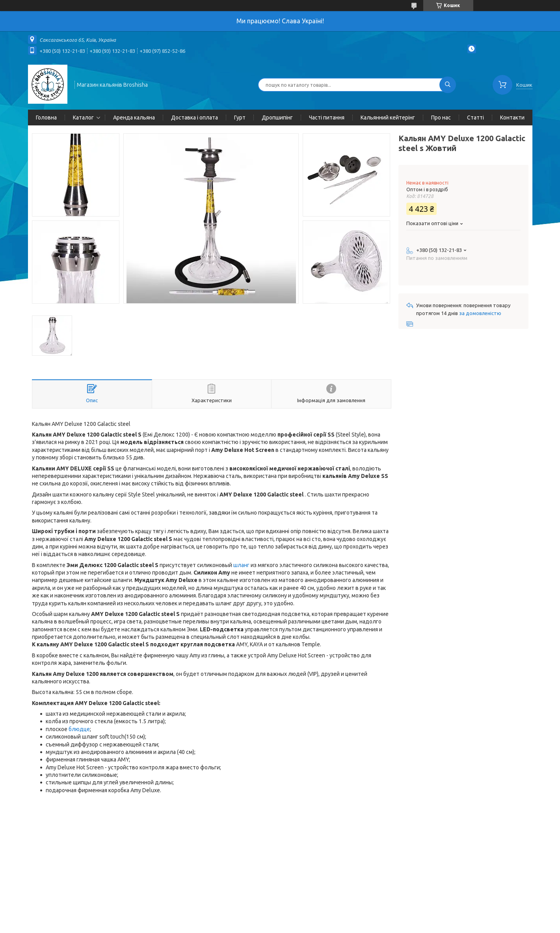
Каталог (83, 118)
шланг (241, 565)
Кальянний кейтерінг (388, 118)
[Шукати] (448, 85)
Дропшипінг (277, 118)
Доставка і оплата (194, 118)
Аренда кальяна (134, 118)
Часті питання (327, 118)
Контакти (512, 118)
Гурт (240, 118)
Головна (46, 118)
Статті (475, 118)
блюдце (79, 729)
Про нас (441, 118)
